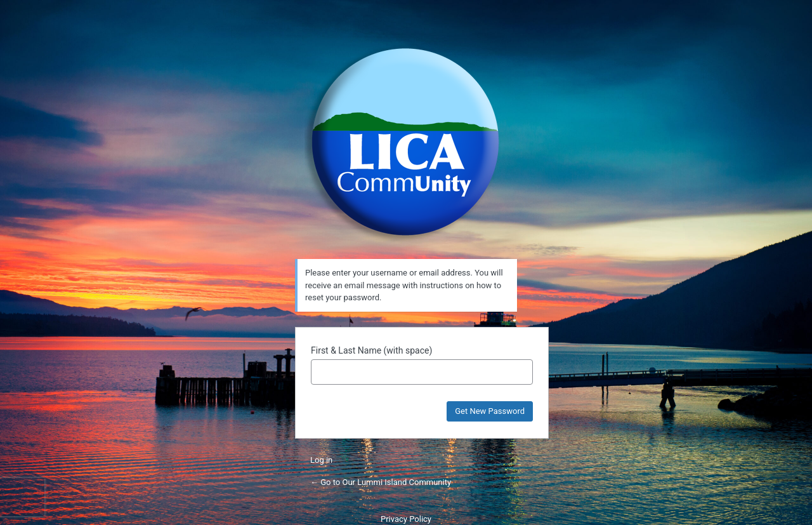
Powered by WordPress (406, 142)
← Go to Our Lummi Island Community (381, 482)
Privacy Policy (406, 519)
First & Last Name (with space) (371, 350)
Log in (321, 460)
